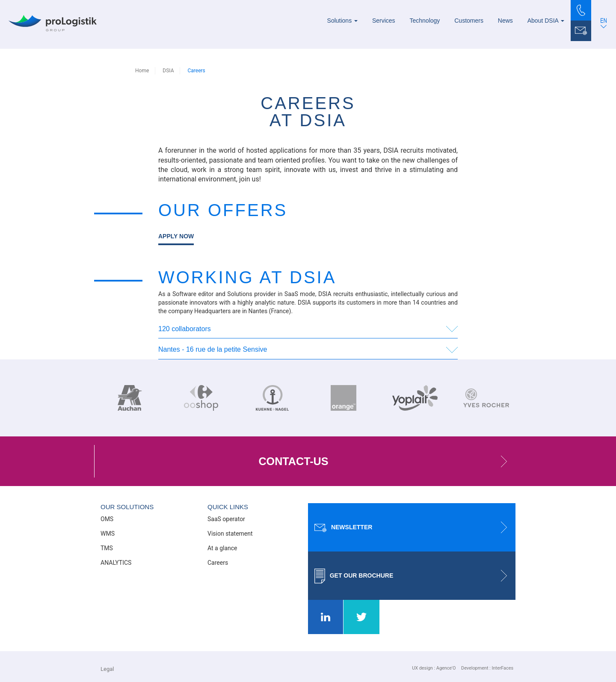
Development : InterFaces (487, 668)
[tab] (308, 329)
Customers (469, 21)
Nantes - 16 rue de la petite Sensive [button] (213, 349)
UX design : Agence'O (434, 668)
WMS (108, 534)
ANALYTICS (116, 563)
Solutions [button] (342, 21)
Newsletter (415, 527)
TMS (107, 548)
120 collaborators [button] (185, 329)
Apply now (176, 236)
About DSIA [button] (546, 21)
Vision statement (230, 534)
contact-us (387, 461)
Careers (218, 563)
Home (142, 71)
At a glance (222, 548)
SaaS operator (226, 519)
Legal (107, 669)
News (505, 21)
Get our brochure (415, 576)
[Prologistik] (53, 23)
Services (384, 21)
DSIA (168, 71)
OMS (107, 519)
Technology (425, 21)
